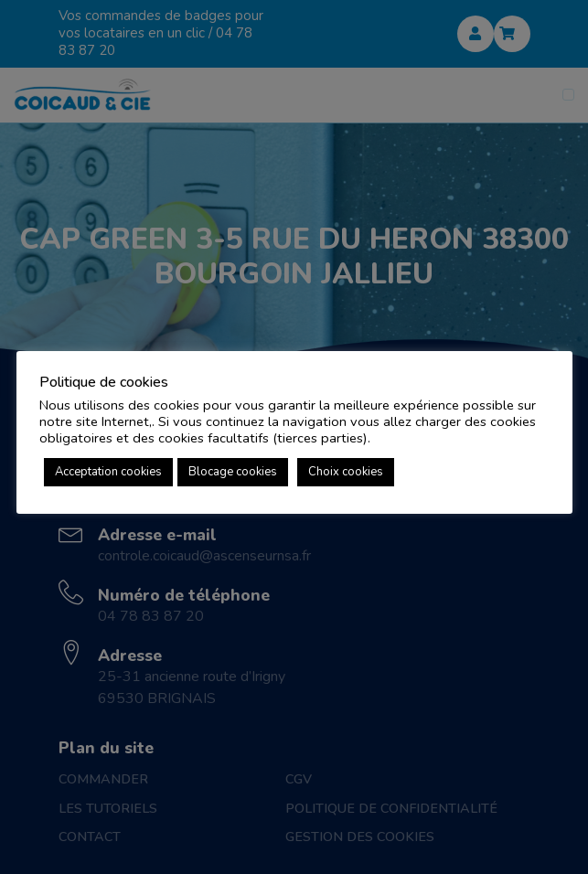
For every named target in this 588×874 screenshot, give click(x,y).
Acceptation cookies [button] (108, 472)
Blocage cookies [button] (233, 472)
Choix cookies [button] (346, 472)
